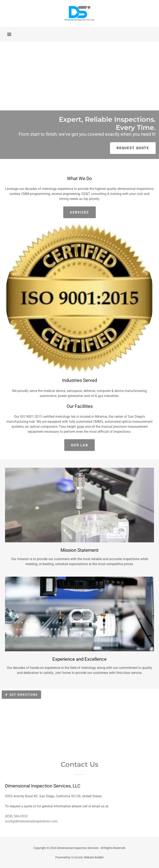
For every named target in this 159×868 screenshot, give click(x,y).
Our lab (79, 445)
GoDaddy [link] (77, 857)
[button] (9, 34)
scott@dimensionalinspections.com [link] (31, 821)
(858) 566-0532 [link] (16, 816)
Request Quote (133, 148)
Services (79, 212)
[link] (79, 13)
